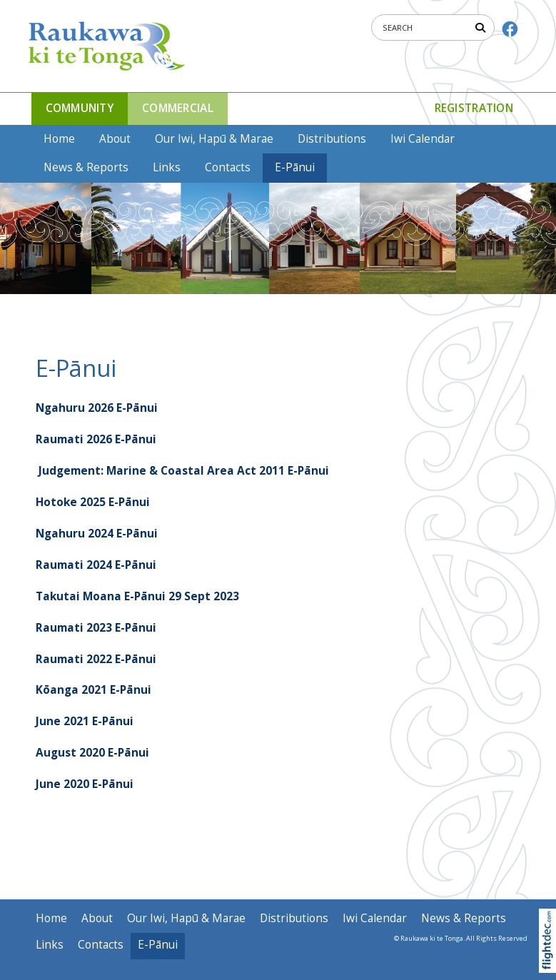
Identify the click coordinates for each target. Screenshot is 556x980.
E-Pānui (295, 167)
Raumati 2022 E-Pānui (96, 659)
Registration (474, 108)
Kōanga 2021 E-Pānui (93, 690)
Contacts (228, 167)
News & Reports (86, 167)
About (115, 139)
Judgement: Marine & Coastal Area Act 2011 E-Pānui (184, 471)
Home (59, 139)
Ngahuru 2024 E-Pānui (97, 534)
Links (167, 167)
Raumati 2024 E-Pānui (96, 565)
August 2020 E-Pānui (92, 753)
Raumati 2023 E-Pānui (96, 628)
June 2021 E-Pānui (85, 721)
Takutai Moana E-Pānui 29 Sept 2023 (137, 596)
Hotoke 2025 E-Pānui (93, 502)
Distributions (332, 139)
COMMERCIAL (178, 108)
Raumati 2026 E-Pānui (96, 439)
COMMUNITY (80, 108)
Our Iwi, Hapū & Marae (214, 139)
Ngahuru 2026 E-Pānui (97, 408)
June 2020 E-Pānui (85, 784)
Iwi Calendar (423, 139)
